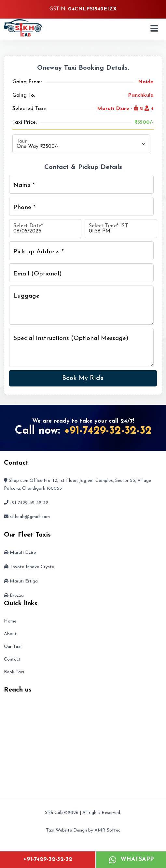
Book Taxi (14, 672)
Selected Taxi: (29, 109)
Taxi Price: (25, 122)
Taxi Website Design (66, 830)
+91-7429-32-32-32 (48, 859)
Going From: (27, 82)
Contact (12, 659)
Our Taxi (13, 647)
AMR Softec (107, 830)
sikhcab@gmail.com (30, 517)
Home (10, 621)
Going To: (24, 95)
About (10, 634)
